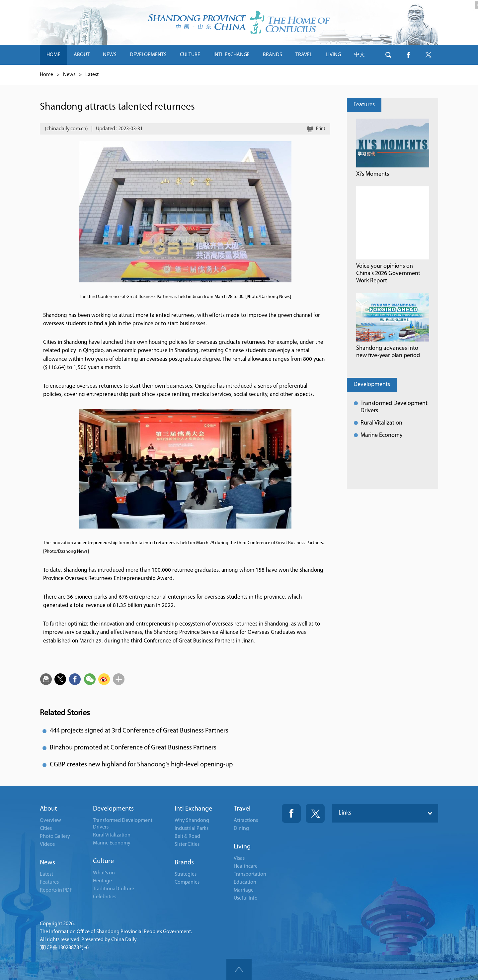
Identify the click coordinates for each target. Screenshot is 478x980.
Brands (184, 863)
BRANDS (273, 55)
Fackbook (291, 813)
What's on (104, 873)
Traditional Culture (114, 889)
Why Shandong (192, 821)
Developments (372, 385)
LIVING (333, 55)
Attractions (246, 821)
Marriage (244, 890)
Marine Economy (381, 435)
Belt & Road (187, 836)
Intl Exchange (193, 809)
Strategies (186, 874)
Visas (239, 858)
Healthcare (246, 866)
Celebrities (105, 897)
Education (245, 882)
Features (364, 105)
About (48, 809)
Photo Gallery (55, 836)
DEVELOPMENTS (148, 55)
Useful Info (246, 898)
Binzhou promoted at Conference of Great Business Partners (133, 748)
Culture (103, 861)
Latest (92, 75)
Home (46, 75)
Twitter (315, 813)
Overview (50, 821)
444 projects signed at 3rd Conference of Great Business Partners (139, 731)
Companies (187, 882)
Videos (47, 844)
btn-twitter (428, 55)
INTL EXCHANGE (232, 55)
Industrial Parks (192, 829)
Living (242, 847)
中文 (359, 55)
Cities (46, 829)
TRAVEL (304, 55)
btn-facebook (408, 55)
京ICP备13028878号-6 (64, 948)
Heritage (102, 881)
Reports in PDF (56, 890)
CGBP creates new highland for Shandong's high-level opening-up (141, 765)
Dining (241, 829)
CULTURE (190, 55)
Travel (242, 809)
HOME (53, 55)
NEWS (110, 55)
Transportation (250, 874)
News (69, 75)
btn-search (388, 55)
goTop (239, 969)
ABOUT (82, 55)
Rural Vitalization (381, 423)
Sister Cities (187, 844)
